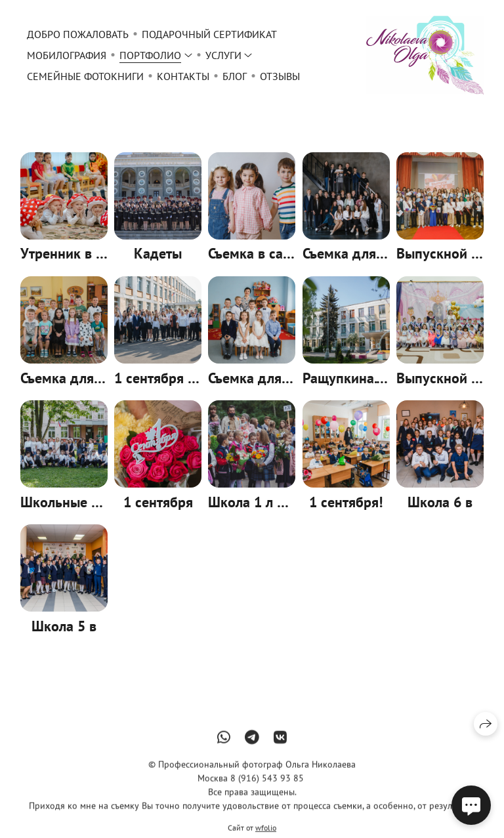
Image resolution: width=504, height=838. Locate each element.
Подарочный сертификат (209, 34)
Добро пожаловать (78, 34)
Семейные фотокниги (85, 76)
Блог (235, 76)
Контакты (183, 76)
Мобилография (67, 55)
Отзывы (280, 76)
